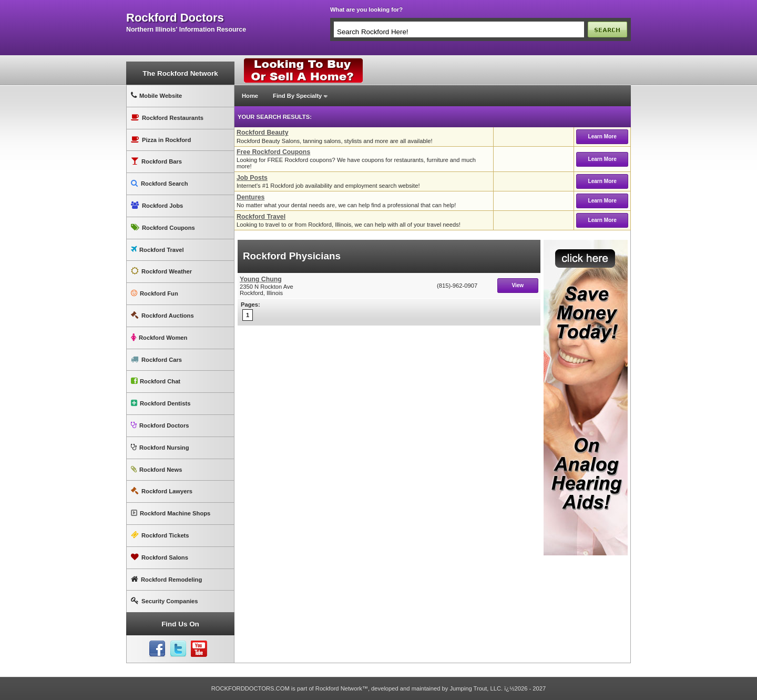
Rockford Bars (156, 161)
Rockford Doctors (160, 425)
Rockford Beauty (263, 133)
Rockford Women (159, 337)
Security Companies (165, 601)
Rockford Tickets (160, 535)
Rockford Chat (156, 381)
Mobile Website (156, 95)
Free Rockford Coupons (273, 152)
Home (250, 96)
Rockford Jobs (157, 205)
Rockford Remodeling (166, 579)
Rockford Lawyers (162, 491)
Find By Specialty (297, 96)
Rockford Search (160, 183)
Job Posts (252, 178)
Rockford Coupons (163, 227)
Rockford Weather (161, 271)
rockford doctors (175, 18)
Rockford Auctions (162, 315)
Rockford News (156, 469)
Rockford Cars (156, 359)
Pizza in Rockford (161, 140)
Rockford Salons (160, 557)
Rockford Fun (155, 293)
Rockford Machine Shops (171, 513)
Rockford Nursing (160, 447)
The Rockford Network (180, 73)
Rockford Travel (157, 250)
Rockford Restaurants (167, 118)
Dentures (250, 197)
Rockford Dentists (161, 403)
